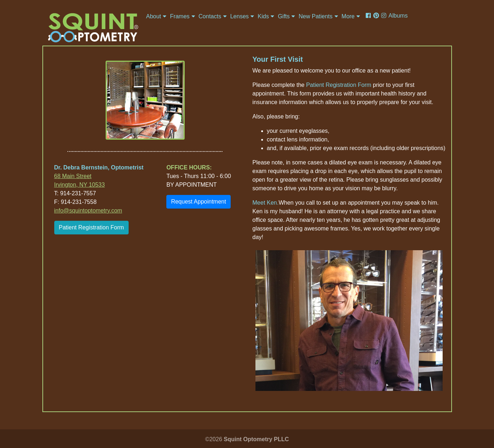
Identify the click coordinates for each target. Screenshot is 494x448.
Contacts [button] (210, 16)
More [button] (348, 16)
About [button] (154, 16)
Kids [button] (263, 16)
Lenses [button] (240, 16)
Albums (398, 16)
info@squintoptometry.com (88, 211)
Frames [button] (180, 16)
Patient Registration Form (91, 227)
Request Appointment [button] (198, 202)
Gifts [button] (284, 16)
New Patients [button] (315, 16)
